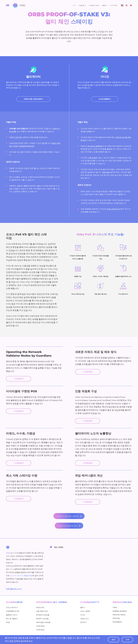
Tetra (115, 607)
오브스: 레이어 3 (12, 607)
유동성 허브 (28, 576)
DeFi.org (116, 618)
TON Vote (40, 630)
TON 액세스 (41, 626)
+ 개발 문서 (82, 5)
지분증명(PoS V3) (12, 611)
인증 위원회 (92, 158)
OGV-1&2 (106, 172)
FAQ (8, 622)
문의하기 (83, 622)
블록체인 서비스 (12, 615)
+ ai (74, 5)
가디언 (17, 137)
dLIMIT (13, 576)
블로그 (83, 607)
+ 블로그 (104, 5)
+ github (113, 5)
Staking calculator (120, 611)
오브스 (9, 553)
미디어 (83, 615)
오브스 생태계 (85, 611)
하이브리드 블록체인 (95, 146)
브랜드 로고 (84, 619)
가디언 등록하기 (105, 99)
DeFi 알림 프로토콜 (43, 622)
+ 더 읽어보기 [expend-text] (19, 379)
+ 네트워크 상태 (93, 5)
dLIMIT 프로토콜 (42, 619)
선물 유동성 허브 (42, 611)
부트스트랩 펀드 (113, 209)
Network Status (119, 615)
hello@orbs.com (14, 589)
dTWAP (20, 576)
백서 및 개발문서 (12, 619)
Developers (117, 622)
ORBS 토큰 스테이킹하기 (33, 99)
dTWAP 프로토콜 (43, 615)
